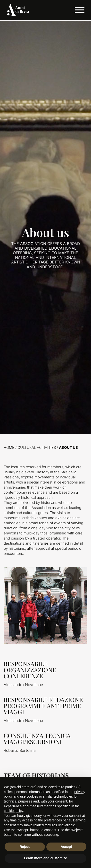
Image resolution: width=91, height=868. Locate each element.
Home (9, 447)
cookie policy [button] (13, 811)
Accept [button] (66, 847)
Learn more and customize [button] (45, 858)
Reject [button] (25, 847)
